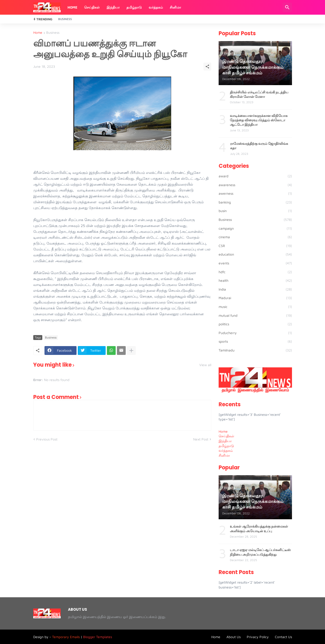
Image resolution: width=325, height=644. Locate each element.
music (255, 307)
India (255, 289)
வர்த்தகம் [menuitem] (226, 450)
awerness (255, 193)
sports (255, 341)
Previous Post (47, 439)
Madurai (255, 298)
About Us (234, 637)
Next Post (201, 439)
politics (255, 324)
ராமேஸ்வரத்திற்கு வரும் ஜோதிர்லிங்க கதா (259, 146)
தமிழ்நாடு (134, 7)
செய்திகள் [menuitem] (226, 436)
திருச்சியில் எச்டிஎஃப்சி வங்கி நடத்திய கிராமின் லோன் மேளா (259, 94)
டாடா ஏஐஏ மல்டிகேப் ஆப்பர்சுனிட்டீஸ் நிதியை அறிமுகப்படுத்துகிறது (260, 552)
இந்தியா (113, 7)
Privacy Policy (258, 637)
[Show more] (131, 350)
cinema (255, 237)
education (255, 254)
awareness (255, 185)
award (255, 176)
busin (255, 211)
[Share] (207, 67)
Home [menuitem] (223, 431)
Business (65, 19)
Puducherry (255, 333)
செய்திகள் (92, 7)
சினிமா (175, 7)
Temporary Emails (66, 637)
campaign (255, 228)
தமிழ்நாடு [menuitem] (226, 446)
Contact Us (283, 637)
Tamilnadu (255, 350)
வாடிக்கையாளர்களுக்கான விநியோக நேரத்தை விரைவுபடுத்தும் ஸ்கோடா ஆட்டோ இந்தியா (259, 120)
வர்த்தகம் (156, 7)
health (255, 281)
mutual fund (255, 316)
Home (72, 7)
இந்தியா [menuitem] (225, 441)
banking (255, 202)
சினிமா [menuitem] (224, 455)
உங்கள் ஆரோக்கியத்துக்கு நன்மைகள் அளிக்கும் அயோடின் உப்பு (259, 529)
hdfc (255, 272)
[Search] (287, 7)
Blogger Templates (98, 637)
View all (205, 365)
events (255, 263)
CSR (255, 246)
